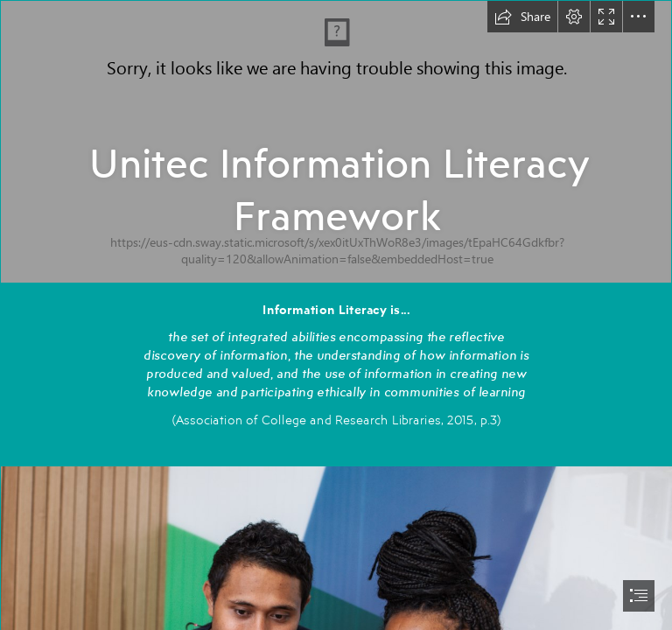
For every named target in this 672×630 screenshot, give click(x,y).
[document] (336, 315)
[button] (522, 17)
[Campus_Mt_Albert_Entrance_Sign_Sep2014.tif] (336, 142)
